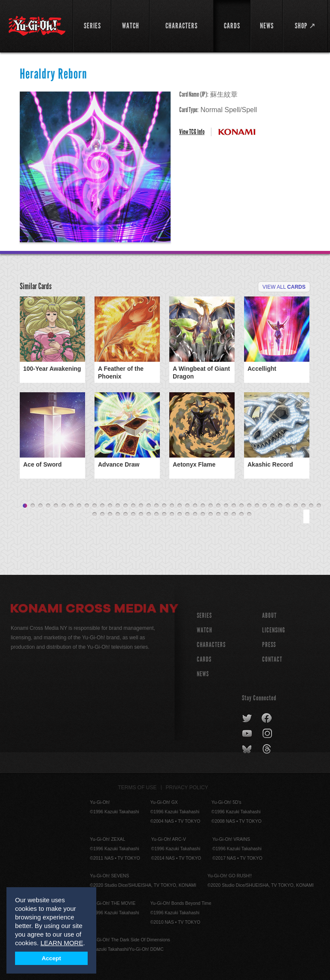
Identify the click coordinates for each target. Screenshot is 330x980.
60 (249, 515)
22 (187, 506)
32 (265, 506)
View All (284, 287)
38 (311, 506)
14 (125, 506)
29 (241, 506)
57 (226, 515)
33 (272, 506)
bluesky (248, 749)
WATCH (205, 630)
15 (133, 506)
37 (303, 506)
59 (241, 515)
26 (218, 506)
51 (180, 515)
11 (102, 506)
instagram (268, 734)
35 (288, 506)
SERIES (204, 615)
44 (125, 515)
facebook (267, 718)
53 (195, 515)
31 (257, 506)
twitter (247, 718)
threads (268, 749)
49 (164, 515)
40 (95, 515)
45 (133, 515)
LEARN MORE (62, 943)
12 (110, 506)
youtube (248, 734)
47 (149, 515)
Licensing (274, 630)
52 (187, 515)
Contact (272, 659)
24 (203, 506)
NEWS (203, 674)
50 (172, 515)
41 (102, 515)
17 (149, 506)
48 (156, 515)
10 (95, 506)
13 (118, 506)
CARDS (204, 659)
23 (195, 506)
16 (141, 506)
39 (319, 506)
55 (211, 515)
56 (218, 515)
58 (234, 515)
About (269, 615)
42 (110, 515)
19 (164, 506)
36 (296, 506)
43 (118, 515)
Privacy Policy (187, 788)
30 (249, 506)
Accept (51, 958)
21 (180, 506)
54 (203, 515)
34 (280, 506)
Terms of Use (137, 788)
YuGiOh (37, 26)
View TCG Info (192, 132)
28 (234, 506)
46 (141, 515)
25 (211, 506)
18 (156, 506)
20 (172, 506)
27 (226, 506)
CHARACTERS (211, 645)
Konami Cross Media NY (95, 610)
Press (269, 645)
